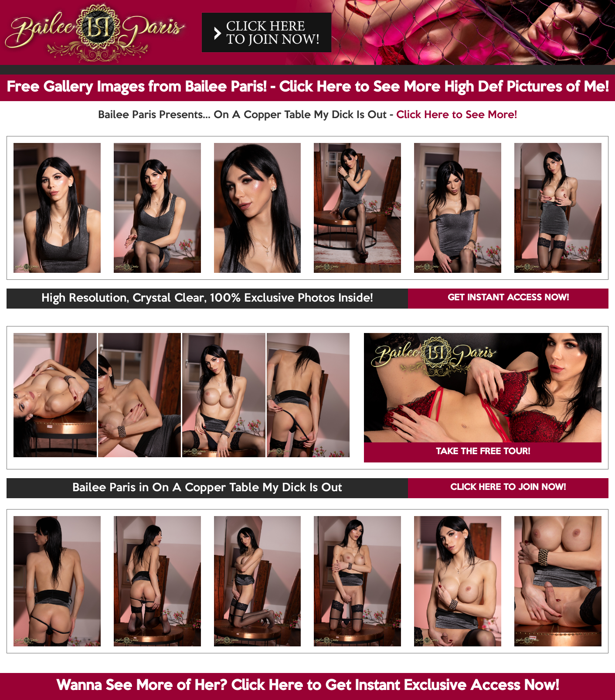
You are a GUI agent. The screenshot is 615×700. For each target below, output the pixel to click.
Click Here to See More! (457, 115)
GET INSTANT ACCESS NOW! (508, 298)
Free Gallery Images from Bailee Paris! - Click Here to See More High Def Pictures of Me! (307, 88)
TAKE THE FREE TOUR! (483, 452)
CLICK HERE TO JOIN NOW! (508, 488)
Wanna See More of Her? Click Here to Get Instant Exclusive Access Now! (307, 686)
